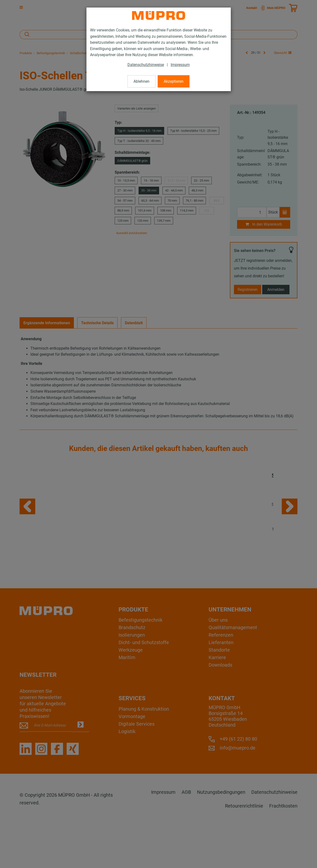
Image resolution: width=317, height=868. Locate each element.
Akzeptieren (174, 81)
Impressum (180, 65)
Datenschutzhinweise (146, 65)
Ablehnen (141, 81)
